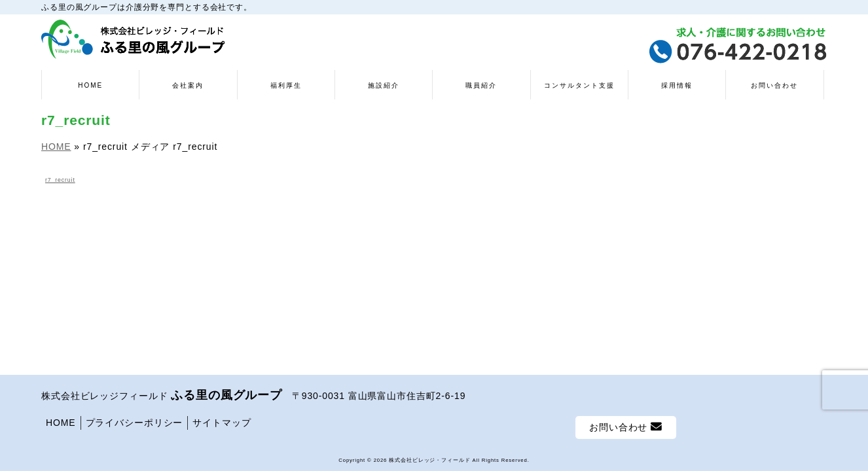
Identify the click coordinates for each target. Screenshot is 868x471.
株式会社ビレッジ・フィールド (429, 460)
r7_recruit (60, 180)
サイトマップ (222, 423)
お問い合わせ (626, 427)
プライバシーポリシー (135, 423)
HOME (61, 423)
